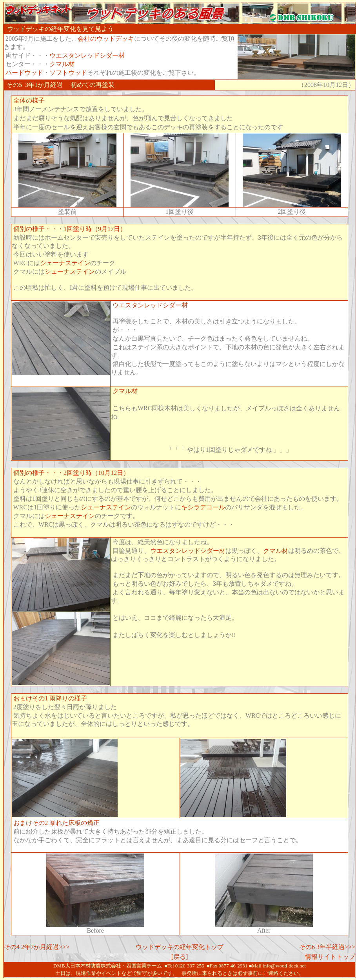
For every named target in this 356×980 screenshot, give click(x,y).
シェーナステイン (65, 263)
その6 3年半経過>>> (327, 947)
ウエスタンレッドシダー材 (87, 55)
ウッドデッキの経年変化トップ (180, 947)
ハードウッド (24, 73)
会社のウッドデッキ (106, 39)
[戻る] (180, 957)
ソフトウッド (68, 73)
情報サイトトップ (330, 957)
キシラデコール (203, 507)
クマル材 (62, 64)
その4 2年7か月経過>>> (37, 947)
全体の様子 (29, 100)
